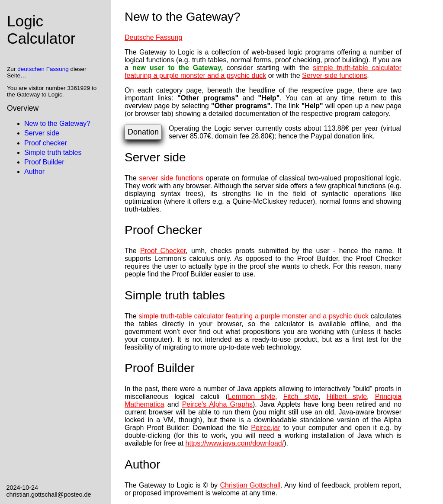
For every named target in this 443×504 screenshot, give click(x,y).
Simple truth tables (53, 152)
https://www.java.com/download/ (235, 443)
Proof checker (46, 143)
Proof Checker (163, 251)
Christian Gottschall (250, 485)
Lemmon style (252, 396)
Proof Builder (44, 162)
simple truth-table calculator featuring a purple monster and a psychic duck (263, 72)
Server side (42, 133)
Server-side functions (334, 75)
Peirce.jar (266, 428)
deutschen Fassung (43, 69)
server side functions (171, 178)
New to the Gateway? (57, 124)
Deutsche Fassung (153, 37)
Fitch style (301, 396)
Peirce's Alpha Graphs (217, 404)
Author (34, 172)
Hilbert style (347, 396)
